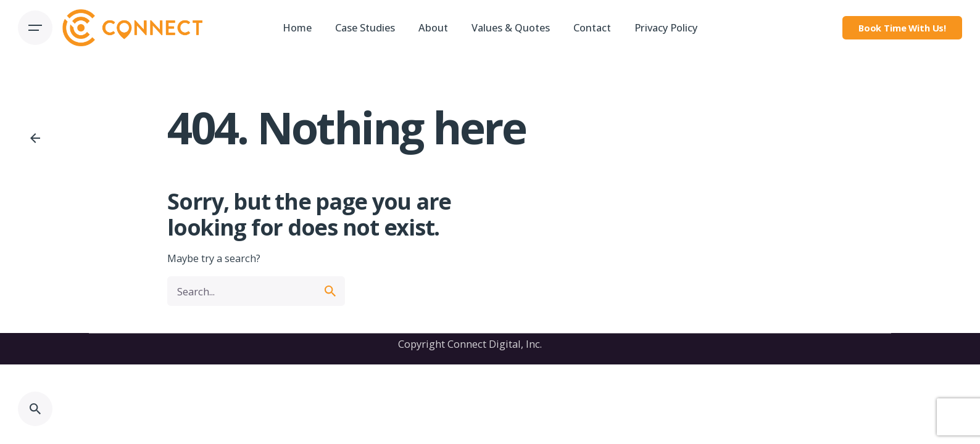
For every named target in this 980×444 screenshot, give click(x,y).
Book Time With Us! (902, 28)
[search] (330, 291)
